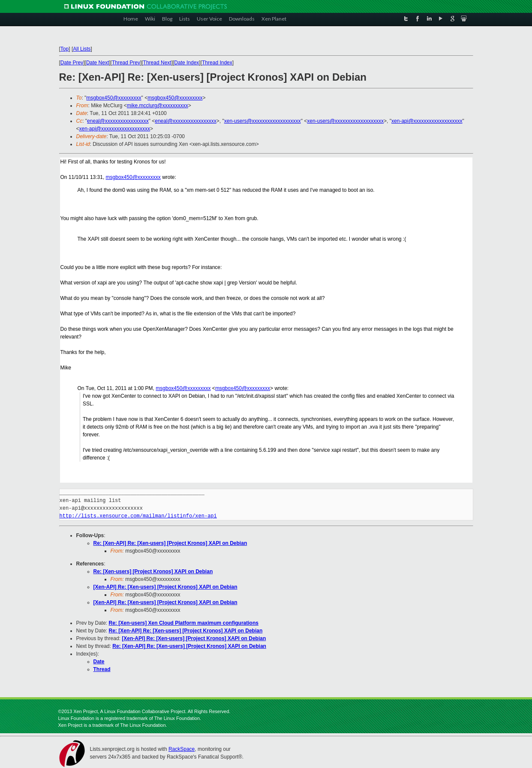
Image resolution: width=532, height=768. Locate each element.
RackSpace (182, 749)
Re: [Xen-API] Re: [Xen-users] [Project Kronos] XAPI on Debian (170, 543)
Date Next (98, 63)
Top (65, 49)
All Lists (82, 49)
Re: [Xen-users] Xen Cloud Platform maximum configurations (184, 623)
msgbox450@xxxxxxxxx (114, 98)
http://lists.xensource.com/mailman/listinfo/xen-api (138, 516)
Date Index (186, 63)
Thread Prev (126, 63)
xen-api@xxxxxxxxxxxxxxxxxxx (427, 121)
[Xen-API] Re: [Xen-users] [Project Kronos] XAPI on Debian (165, 587)
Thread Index (217, 63)
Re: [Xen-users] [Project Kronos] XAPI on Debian (153, 571)
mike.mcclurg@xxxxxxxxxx (158, 106)
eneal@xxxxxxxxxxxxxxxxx (118, 121)
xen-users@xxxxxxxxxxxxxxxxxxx (263, 121)
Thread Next (157, 63)
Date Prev (72, 63)
